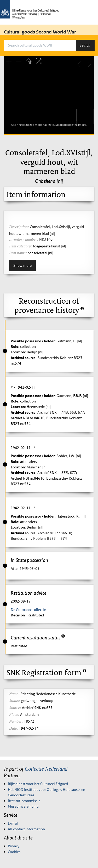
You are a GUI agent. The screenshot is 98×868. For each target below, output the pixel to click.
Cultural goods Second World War (40, 32)
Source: (15, 708)
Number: (16, 721)
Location (18, 352)
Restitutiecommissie (24, 801)
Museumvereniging (23, 806)
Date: (14, 728)
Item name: (18, 253)
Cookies (14, 852)
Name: (14, 694)
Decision (18, 615)
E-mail (13, 823)
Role (15, 347)
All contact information (26, 829)
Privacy (14, 846)
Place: (14, 714)
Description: (19, 227)
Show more (22, 265)
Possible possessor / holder (33, 341)
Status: (15, 701)
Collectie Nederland (46, 769)
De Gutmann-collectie (28, 610)
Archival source (23, 358)
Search (85, 45)
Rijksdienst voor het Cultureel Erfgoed (38, 784)
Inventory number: (24, 239)
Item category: (21, 246)
